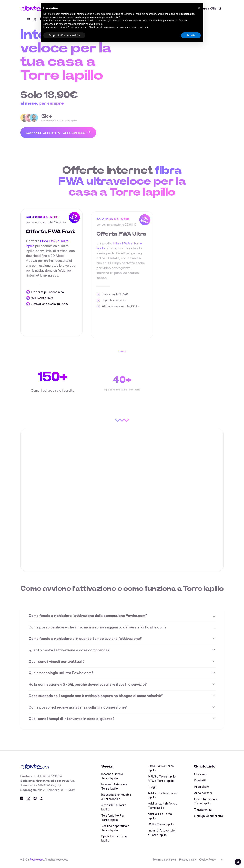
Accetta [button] (191, 35)
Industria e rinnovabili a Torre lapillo (116, 797)
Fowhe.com (36, 860)
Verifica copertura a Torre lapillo (115, 828)
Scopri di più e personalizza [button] (64, 35)
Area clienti (211, 8)
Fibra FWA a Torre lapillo (161, 768)
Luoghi (152, 787)
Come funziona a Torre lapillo (206, 801)
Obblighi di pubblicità (209, 816)
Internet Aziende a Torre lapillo (114, 787)
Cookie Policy (207, 860)
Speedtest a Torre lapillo (114, 839)
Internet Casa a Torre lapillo (112, 776)
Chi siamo (201, 774)
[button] (199, 8)
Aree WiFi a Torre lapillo (114, 807)
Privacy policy (187, 860)
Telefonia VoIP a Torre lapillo (113, 818)
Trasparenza (203, 810)
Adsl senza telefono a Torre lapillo (163, 806)
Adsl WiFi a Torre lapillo (160, 816)
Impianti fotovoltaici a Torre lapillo (162, 833)
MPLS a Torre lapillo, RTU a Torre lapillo (162, 779)
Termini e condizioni (164, 860)
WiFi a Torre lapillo (161, 825)
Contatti (200, 781)
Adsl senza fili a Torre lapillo (162, 795)
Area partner (203, 793)
